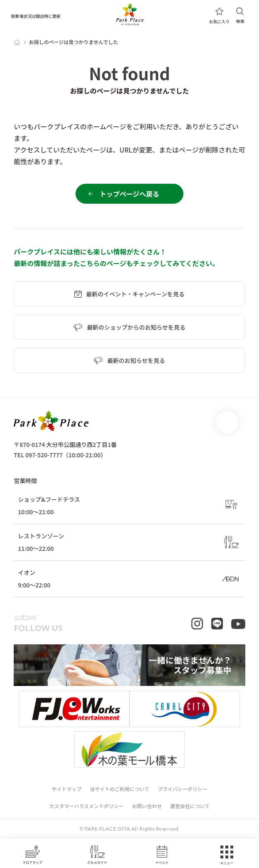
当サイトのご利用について (120, 789)
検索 (240, 16)
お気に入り (219, 16)
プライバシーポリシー (183, 789)
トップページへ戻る (129, 194)
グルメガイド (97, 855)
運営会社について (190, 806)
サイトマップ (66, 789)
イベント (162, 855)
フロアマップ (32, 855)
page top (227, 422)
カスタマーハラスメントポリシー (86, 806)
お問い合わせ (147, 806)
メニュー (227, 855)
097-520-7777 (44, 455)
